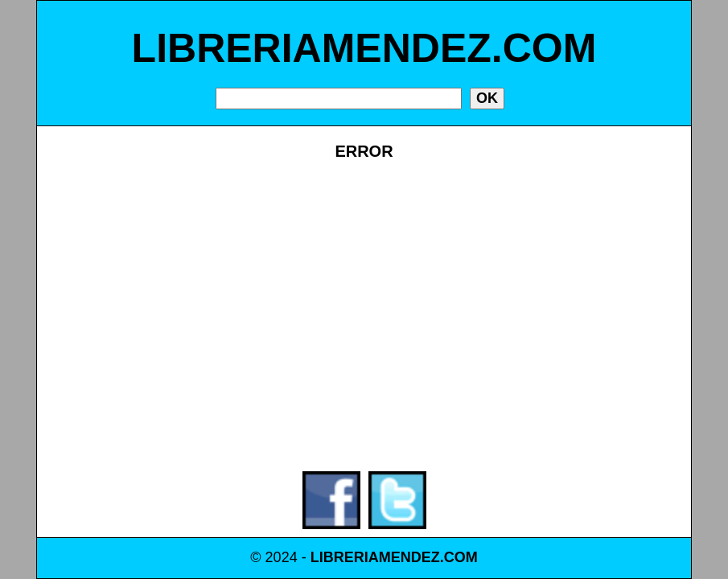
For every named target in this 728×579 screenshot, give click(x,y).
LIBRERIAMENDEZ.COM (364, 48)
